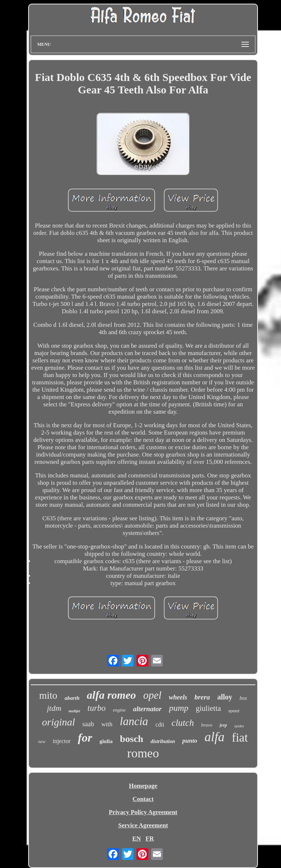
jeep (223, 725)
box (243, 698)
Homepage (143, 786)
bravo (207, 725)
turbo (97, 708)
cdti (160, 725)
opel (152, 695)
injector (62, 741)
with (107, 724)
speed (234, 711)
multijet (74, 711)
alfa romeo (111, 695)
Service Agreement (143, 825)
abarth (72, 698)
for (85, 738)
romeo (143, 753)
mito (48, 695)
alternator (147, 709)
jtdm (54, 708)
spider (239, 726)
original (59, 722)
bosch (132, 739)
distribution (163, 741)
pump (179, 708)
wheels (178, 697)
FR (150, 839)
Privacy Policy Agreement (143, 812)
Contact (143, 799)
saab (88, 724)
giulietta (208, 708)
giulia (106, 741)
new (42, 742)
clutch (183, 723)
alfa (214, 737)
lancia (134, 721)
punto (190, 741)
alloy (225, 697)
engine (119, 710)
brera (202, 697)
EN (136, 839)
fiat (240, 738)
